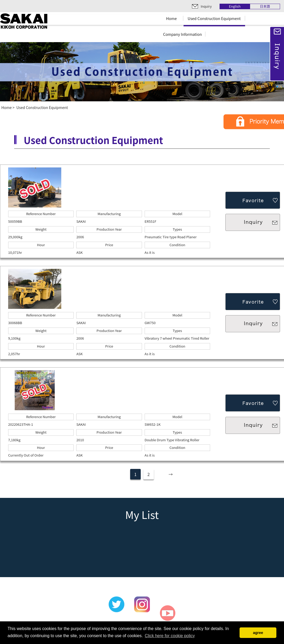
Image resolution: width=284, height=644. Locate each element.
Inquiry (206, 6)
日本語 (265, 6)
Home (172, 18)
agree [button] (258, 633)
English (235, 6)
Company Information (182, 34)
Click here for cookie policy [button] (170, 636)
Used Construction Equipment (214, 18)
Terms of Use (213, 621)
